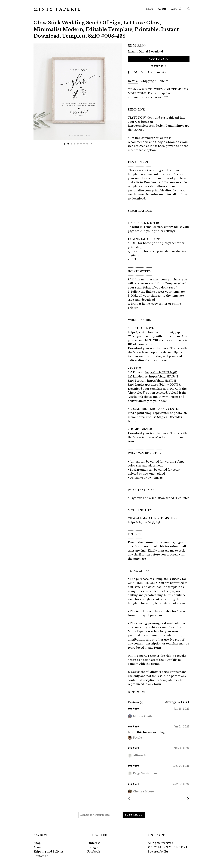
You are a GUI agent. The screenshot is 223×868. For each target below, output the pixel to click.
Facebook (94, 852)
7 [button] (87, 144)
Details (133, 81)
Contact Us (41, 856)
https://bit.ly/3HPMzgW (161, 372)
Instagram (94, 847)
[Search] (188, 9)
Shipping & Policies (155, 81)
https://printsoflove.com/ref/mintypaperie (157, 332)
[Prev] (129, 799)
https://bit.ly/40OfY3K (166, 385)
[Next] (188, 799)
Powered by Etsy (159, 852)
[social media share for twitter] (136, 72)
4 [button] (78, 144)
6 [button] (84, 144)
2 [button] (71, 144)
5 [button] (81, 144)
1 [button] (68, 144)
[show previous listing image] (64, 144)
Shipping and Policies (48, 852)
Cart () (176, 9)
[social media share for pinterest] (143, 72)
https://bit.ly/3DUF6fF (164, 377)
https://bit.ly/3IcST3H (161, 381)
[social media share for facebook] (130, 72)
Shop (150, 9)
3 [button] (75, 144)
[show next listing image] (91, 144)
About (162, 9)
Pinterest (94, 843)
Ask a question (157, 72)
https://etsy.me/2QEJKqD (145, 522)
